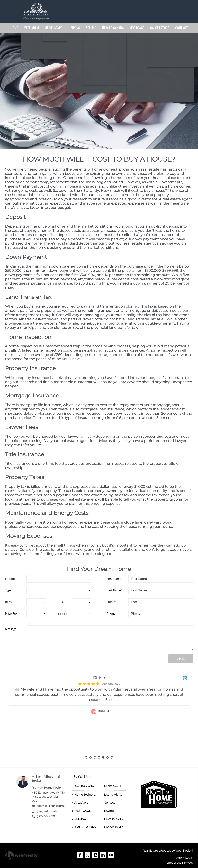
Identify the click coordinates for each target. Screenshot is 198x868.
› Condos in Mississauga (114, 827)
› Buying (108, 811)
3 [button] (95, 757)
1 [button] (86, 757)
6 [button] (108, 757)
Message (11, 629)
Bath (64, 602)
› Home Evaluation (84, 795)
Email (111, 602)
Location (11, 579)
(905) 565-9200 (47, 816)
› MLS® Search (112, 786)
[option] (99, 714)
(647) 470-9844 (47, 811)
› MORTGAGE (81, 811)
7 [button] (112, 757)
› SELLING (79, 819)
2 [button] (90, 757)
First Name (115, 579)
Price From (12, 613)
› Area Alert (80, 803)
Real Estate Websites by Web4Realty (167, 851)
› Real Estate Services (84, 786)
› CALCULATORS (84, 827)
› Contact (108, 803)
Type (8, 590)
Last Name (115, 590)
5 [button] (103, 757)
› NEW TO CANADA (114, 819)
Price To (62, 614)
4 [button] (99, 757)
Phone (112, 613)
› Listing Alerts (112, 795)
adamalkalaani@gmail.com (55, 806)
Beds (8, 602)
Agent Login (185, 858)
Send (181, 658)
